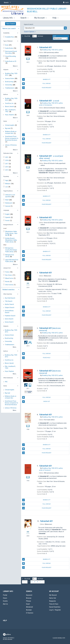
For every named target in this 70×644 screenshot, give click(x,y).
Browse (29, 598)
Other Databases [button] (8, 378)
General (8, 206)
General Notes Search (9, 312)
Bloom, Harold (9, 107)
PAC (6, 382)
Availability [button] (6, 33)
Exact (28, 604)
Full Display (36, 84)
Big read (8, 128)
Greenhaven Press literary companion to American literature (12, 138)
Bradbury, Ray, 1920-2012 (11, 99)
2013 (7, 170)
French (8, 221)
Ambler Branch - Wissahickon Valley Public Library (11, 240)
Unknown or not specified (10, 196)
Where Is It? (36, 79)
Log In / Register (55, 610)
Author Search (9, 304)
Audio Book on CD (11, 61)
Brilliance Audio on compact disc (11, 132)
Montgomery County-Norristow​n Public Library (11, 250)
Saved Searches (55, 607)
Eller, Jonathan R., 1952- (11, 111)
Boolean (29, 610)
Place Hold (36, 358)
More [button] (56, 18)
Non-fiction (9, 275)
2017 (7, 164)
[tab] (11, 28)
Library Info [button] (9, 17)
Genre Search (9, 319)
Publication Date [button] (8, 153)
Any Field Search (10, 298)
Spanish (8, 217)
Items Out (53, 598)
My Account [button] (40, 17)
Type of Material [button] (8, 41)
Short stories (9, 285)
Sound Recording (11, 56)
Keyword (29, 595)
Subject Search (10, 308)
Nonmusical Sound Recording (11, 52)
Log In (67, 2)
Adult (7, 200)
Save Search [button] (11, 24)
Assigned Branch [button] (8, 225)
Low (7, 187)
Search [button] (24, 17)
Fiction (7, 272)
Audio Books (9, 48)
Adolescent (9, 203)
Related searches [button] (8, 290)
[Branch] (7, 3)
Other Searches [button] (8, 294)
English (8, 214)
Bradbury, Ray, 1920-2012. (11, 74)
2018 (7, 160)
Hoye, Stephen (10, 115)
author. (53, 50)
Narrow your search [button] (9, 28)
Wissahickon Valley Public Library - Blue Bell (47, 10)
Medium (8, 184)
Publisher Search (10, 316)
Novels (7, 282)
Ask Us (5, 604)
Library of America (11, 145)
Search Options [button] (30, 32)
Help (5, 621)
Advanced (29, 607)
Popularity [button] (6, 176)
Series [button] (5, 121)
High (7, 180)
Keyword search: (29, 24)
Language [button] (6, 210)
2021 (7, 157)
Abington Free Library (10, 256)
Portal (5, 595)
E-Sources (30, 613)
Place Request (37, 88)
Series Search (9, 322)
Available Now (10, 37)
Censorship (9, 85)
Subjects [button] (6, 70)
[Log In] (64, 2)
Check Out (36, 402)
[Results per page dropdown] (35, 36)
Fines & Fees (54, 604)
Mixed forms (9, 278)
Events (5, 601)
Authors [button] (6, 94)
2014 (7, 167)
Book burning (9, 82)
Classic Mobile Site (59, 638)
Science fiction (10, 78)
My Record (53, 595)
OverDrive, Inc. (9, 103)
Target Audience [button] (8, 191)
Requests (52, 601)
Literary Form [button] (7, 268)
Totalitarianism (10, 88)
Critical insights (10, 125)
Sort (55, 36)
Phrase (28, 601)
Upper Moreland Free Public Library (12, 261)
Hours (5, 598)
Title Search (9, 301)
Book (7, 45)
